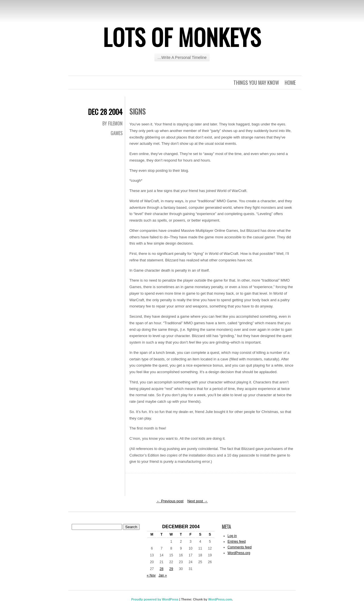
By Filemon (112, 123)
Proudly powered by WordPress (155, 599)
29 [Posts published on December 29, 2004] (171, 569)
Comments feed (240, 547)
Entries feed (237, 542)
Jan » (163, 575)
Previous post (170, 501)
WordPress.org (239, 553)
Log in (232, 536)
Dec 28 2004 (105, 112)
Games (117, 133)
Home (290, 82)
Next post (198, 501)
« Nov (151, 575)
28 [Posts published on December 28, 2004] (161, 569)
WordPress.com (220, 599)
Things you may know (256, 82)
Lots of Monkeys (182, 37)
